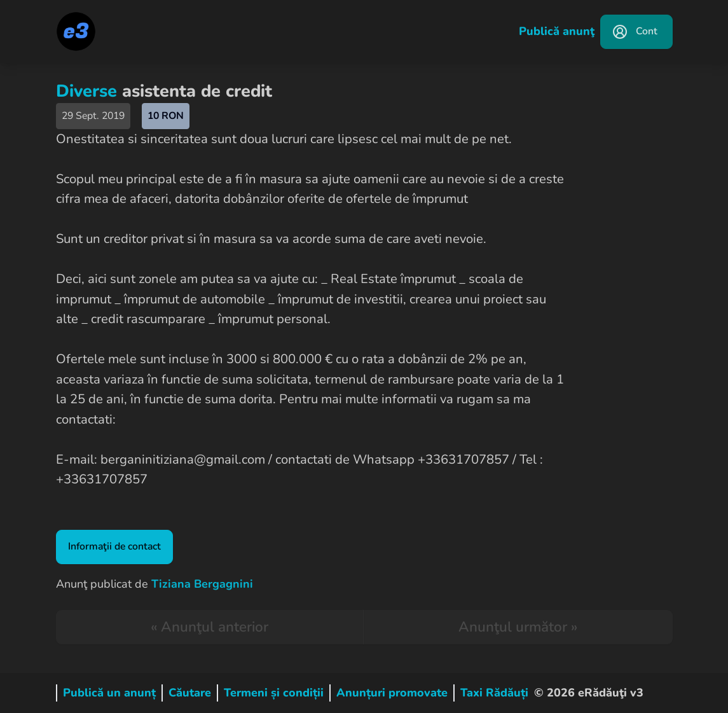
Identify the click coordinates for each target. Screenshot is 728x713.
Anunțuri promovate (392, 693)
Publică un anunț (109, 693)
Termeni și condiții (274, 693)
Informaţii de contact (114, 546)
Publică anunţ (557, 31)
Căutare (190, 693)
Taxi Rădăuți (494, 693)
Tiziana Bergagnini (202, 584)
